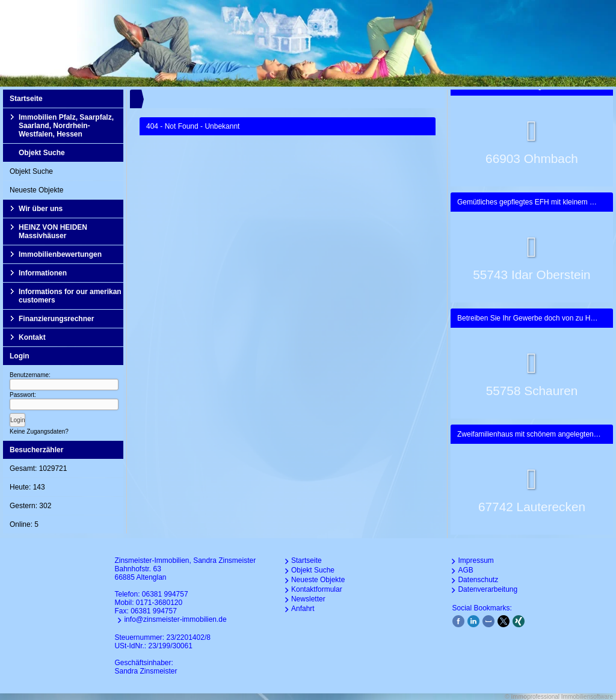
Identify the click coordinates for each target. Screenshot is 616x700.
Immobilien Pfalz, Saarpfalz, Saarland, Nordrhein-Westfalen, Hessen (66, 126)
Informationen (43, 273)
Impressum (476, 560)
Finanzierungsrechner (56, 319)
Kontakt (32, 337)
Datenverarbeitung (488, 589)
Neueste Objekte (36, 190)
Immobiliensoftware (587, 697)
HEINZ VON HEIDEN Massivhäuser (53, 232)
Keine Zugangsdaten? (39, 431)
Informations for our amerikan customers (70, 296)
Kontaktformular (317, 589)
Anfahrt (303, 609)
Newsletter (308, 599)
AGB (465, 570)
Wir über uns (41, 209)
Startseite (26, 99)
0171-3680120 (159, 603)
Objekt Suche (42, 153)
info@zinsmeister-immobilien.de (175, 619)
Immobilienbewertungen (60, 254)
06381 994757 (165, 594)
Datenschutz (478, 580)
